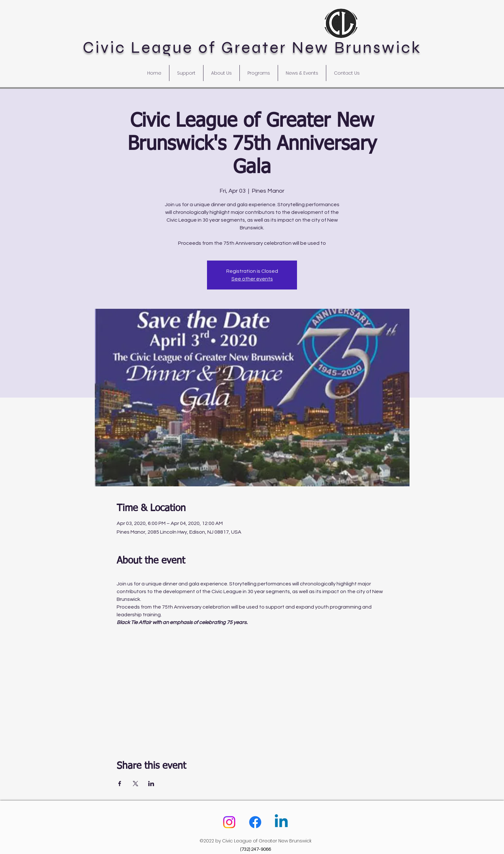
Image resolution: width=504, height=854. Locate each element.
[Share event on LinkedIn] (151, 784)
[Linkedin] (281, 822)
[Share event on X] (135, 784)
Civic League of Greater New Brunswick (252, 48)
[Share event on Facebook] (120, 784)
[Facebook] (255, 822)
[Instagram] (229, 822)
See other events (252, 279)
